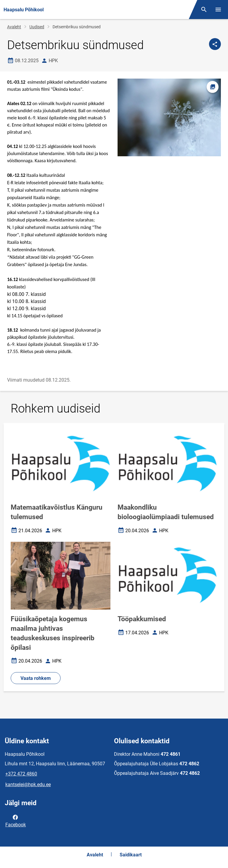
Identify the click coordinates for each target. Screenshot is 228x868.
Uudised (37, 27)
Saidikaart (131, 855)
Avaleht (14, 27)
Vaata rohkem (36, 678)
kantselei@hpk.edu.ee (28, 785)
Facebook (16, 820)
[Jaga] (215, 44)
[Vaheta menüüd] (218, 10)
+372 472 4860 (21, 774)
